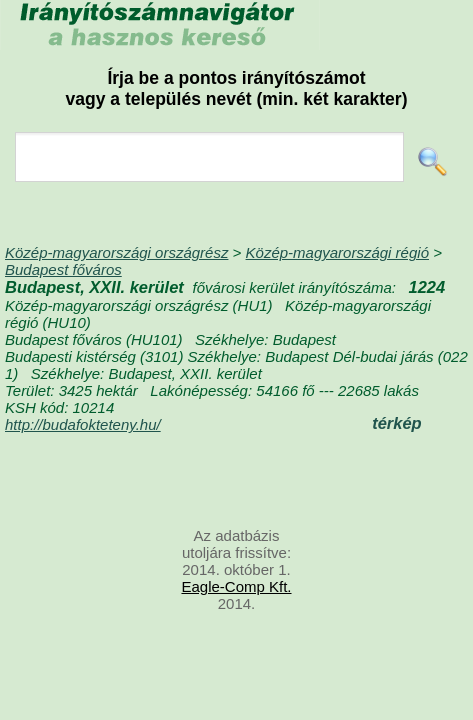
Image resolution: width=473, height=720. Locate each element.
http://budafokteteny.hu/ (83, 424)
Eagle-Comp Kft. (236, 586)
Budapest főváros (63, 269)
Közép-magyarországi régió (337, 252)
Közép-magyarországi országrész (116, 252)
